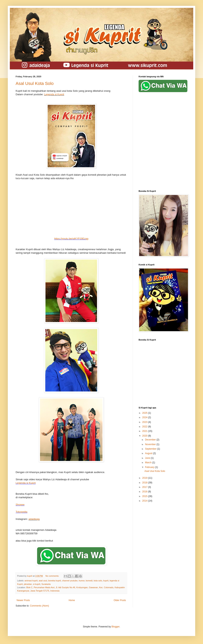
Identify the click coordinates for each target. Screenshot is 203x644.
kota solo (98, 581)
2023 (145, 422)
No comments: (53, 576)
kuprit (106, 581)
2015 (145, 496)
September (151, 449)
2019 (145, 478)
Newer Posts (23, 600)
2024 (145, 417)
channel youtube (70, 581)
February (150, 467)
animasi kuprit (31, 581)
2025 (145, 413)
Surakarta (46, 584)
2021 (145, 431)
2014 (145, 501)
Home (72, 600)
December (151, 440)
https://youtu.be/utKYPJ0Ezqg (71, 239)
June (148, 458)
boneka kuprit (55, 581)
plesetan (28, 584)
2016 (145, 492)
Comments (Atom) (39, 606)
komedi (89, 581)
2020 (145, 436)
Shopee (20, 505)
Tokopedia (21, 512)
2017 (145, 487)
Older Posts (120, 600)
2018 (145, 483)
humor (82, 581)
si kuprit (37, 584)
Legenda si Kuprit (54, 94)
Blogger (115, 627)
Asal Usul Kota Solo (35, 83)
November (151, 444)
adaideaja (34, 519)
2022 (145, 427)
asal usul (43, 581)
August (149, 453)
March (149, 463)
